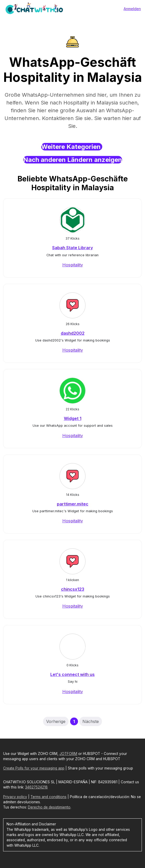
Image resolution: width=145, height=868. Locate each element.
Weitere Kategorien (72, 147)
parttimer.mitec (73, 504)
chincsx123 (73, 589)
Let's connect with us (72, 674)
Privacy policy (15, 797)
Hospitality (73, 265)
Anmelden (132, 9)
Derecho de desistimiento (49, 807)
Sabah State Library (72, 248)
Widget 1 (73, 418)
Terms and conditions (49, 797)
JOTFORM (68, 754)
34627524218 (36, 787)
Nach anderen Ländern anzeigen (73, 160)
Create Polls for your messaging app (34, 768)
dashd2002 (73, 333)
